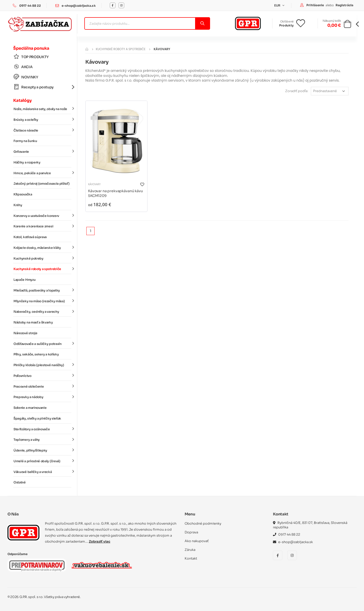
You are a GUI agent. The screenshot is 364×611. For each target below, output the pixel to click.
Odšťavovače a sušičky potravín (42, 343)
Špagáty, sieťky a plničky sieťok (37, 419)
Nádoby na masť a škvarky (33, 322)
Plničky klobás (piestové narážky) (42, 365)
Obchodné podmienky (203, 524)
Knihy (18, 205)
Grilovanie (42, 152)
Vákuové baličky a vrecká (42, 471)
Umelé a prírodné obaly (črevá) (42, 461)
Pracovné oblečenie (42, 386)
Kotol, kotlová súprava (30, 237)
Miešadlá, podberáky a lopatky (42, 290)
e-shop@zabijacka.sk (79, 6)
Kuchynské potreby (42, 258)
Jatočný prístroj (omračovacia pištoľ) (41, 184)
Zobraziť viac (100, 541)
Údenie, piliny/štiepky (42, 450)
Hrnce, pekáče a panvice (42, 173)
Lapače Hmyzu (24, 280)
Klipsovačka (23, 194)
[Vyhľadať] (202, 23)
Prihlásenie (315, 5)
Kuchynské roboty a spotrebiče (42, 269)
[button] (347, 25)
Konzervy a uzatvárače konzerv (42, 215)
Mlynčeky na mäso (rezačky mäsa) (42, 301)
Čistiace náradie (42, 130)
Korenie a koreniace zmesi (42, 226)
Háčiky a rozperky (27, 162)
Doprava (191, 532)
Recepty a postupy (42, 87)
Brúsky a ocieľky (42, 120)
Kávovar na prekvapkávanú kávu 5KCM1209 (116, 193)
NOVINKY (26, 77)
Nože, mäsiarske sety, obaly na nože (42, 109)
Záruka (190, 550)
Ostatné (20, 482)
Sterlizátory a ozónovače (42, 429)
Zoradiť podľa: (297, 91)
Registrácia (344, 5)
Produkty (286, 25)
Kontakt (191, 558)
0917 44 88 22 (30, 6)
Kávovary (94, 184)
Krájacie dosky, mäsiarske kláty (42, 248)
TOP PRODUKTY (31, 57)
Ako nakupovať (197, 541)
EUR (278, 5)
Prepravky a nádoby (42, 397)
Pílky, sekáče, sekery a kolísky (36, 354)
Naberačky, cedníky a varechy (42, 311)
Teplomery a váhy (42, 440)
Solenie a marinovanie (30, 408)
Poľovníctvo (42, 376)
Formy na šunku (25, 141)
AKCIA (23, 67)
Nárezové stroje (25, 333)
